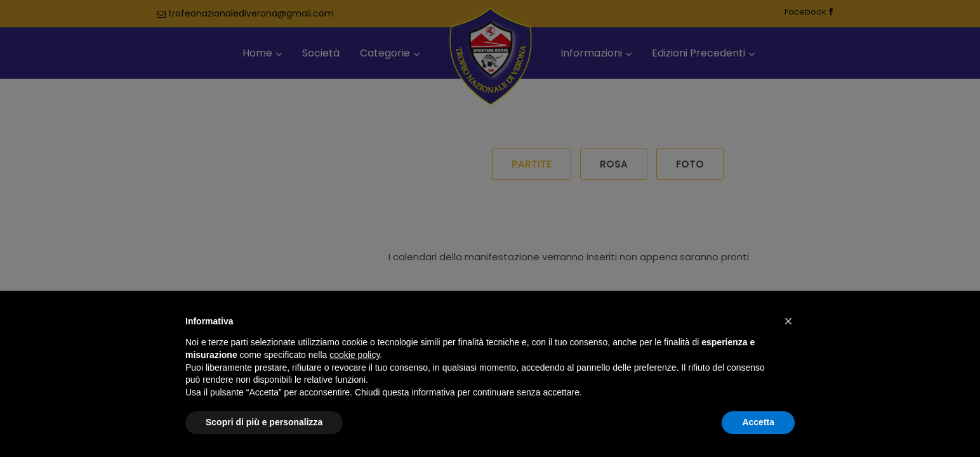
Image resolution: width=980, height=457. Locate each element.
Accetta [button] (758, 422)
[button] (788, 321)
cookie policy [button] (354, 355)
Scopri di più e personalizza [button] (264, 422)
